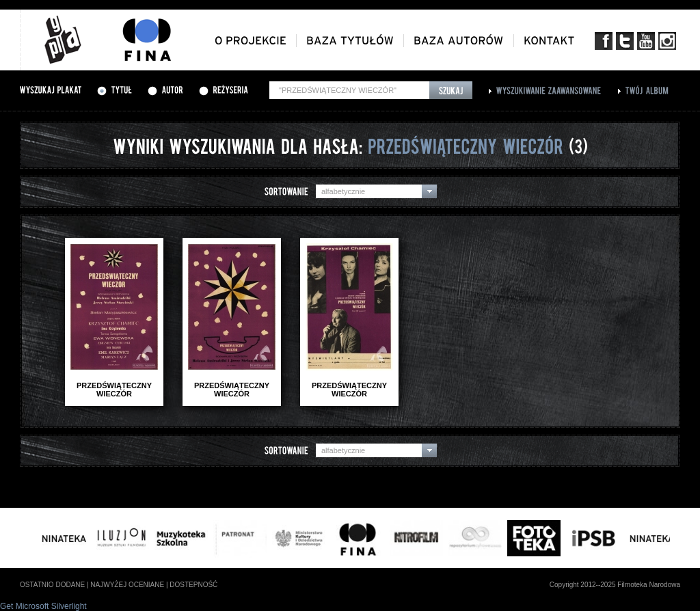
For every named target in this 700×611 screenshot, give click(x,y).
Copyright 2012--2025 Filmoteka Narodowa (615, 585)
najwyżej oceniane (127, 585)
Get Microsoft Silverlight (43, 606)
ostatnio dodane (52, 585)
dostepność (193, 585)
